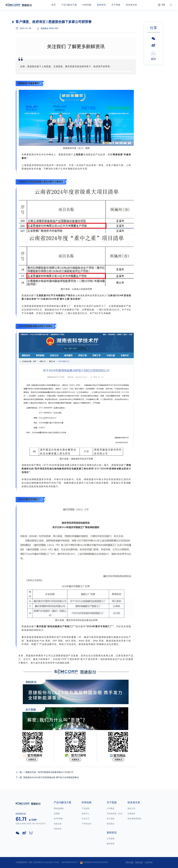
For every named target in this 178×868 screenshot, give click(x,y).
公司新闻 (111, 839)
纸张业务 (58, 829)
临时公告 (131, 809)
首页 (54, 5)
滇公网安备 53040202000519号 (94, 862)
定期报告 (131, 814)
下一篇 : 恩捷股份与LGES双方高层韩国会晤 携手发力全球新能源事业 (49, 778)
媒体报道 (111, 844)
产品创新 (86, 809)
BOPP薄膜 (58, 819)
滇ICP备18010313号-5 (70, 862)
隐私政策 (139, 863)
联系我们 (111, 824)
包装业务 (58, 824)
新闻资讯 (101, 5)
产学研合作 (86, 824)
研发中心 (86, 814)
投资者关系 (131, 5)
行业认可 (86, 819)
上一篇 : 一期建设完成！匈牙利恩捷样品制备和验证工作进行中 (46, 772)
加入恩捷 (111, 819)
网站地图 (130, 863)
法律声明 (149, 863)
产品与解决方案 (69, 5)
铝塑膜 (57, 814)
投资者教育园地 (134, 819)
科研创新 (87, 5)
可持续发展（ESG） (115, 814)
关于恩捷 (116, 5)
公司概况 (111, 809)
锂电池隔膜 (59, 809)
